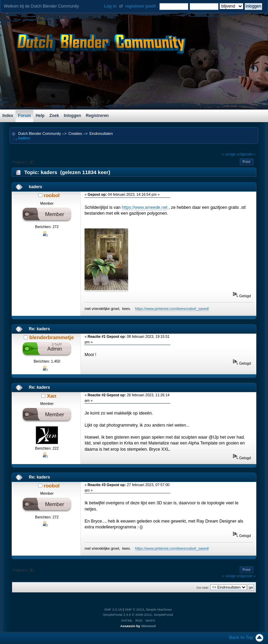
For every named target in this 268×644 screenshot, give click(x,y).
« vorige (229, 154)
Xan (51, 396)
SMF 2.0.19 (113, 609)
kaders (36, 187)
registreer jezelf (140, 6)
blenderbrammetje (52, 337)
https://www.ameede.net (144, 207)
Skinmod (148, 626)
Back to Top (241, 637)
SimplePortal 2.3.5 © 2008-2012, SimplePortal (138, 615)
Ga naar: (203, 587)
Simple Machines (159, 609)
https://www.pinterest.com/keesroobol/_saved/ (172, 309)
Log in (110, 6)
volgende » (246, 154)
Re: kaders (39, 329)
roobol (52, 195)
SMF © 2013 (134, 609)
